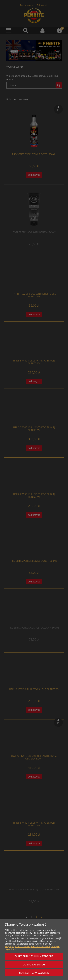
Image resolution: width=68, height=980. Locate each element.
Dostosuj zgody (34, 965)
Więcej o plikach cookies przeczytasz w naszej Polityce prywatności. (32, 948)
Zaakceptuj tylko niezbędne (34, 956)
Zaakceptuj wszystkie (34, 973)
